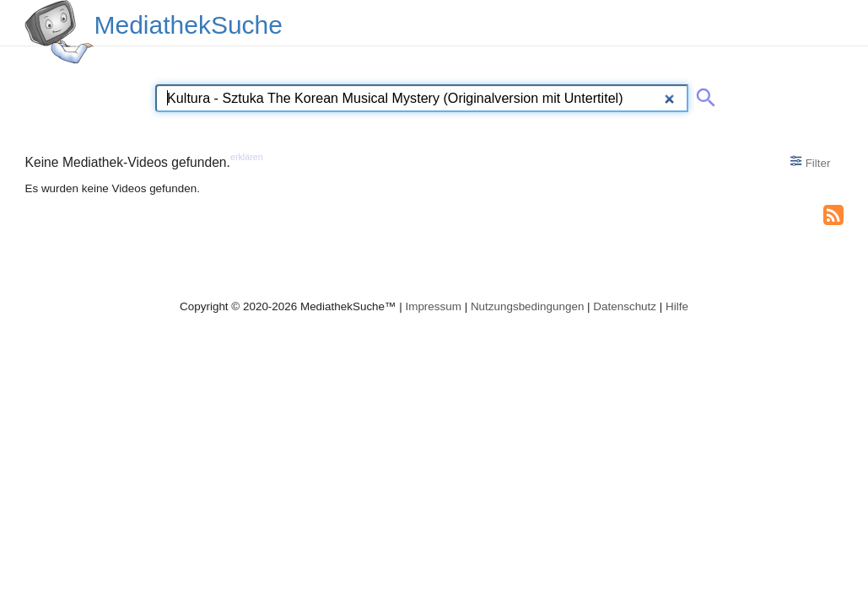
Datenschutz (625, 306)
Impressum (433, 306)
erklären (247, 157)
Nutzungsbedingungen (528, 306)
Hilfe (677, 306)
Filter (810, 162)
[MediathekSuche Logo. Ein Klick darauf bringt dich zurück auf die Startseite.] (59, 32)
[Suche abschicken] (703, 94)
